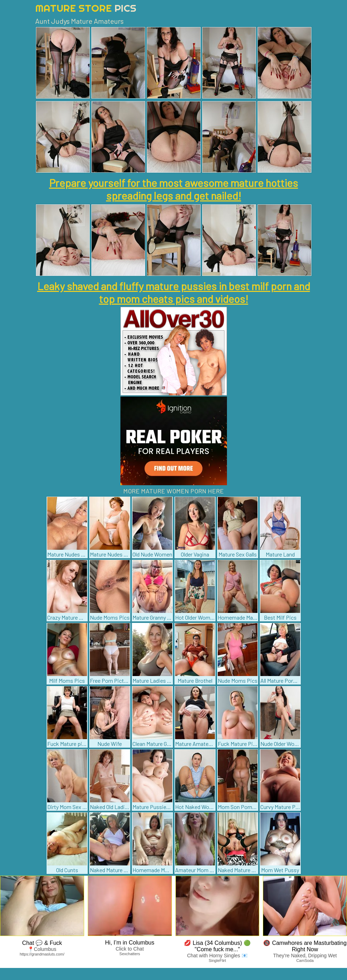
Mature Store (86, 8)
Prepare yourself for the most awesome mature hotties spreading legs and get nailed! (173, 189)
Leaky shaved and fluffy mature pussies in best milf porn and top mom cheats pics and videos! (174, 292)
